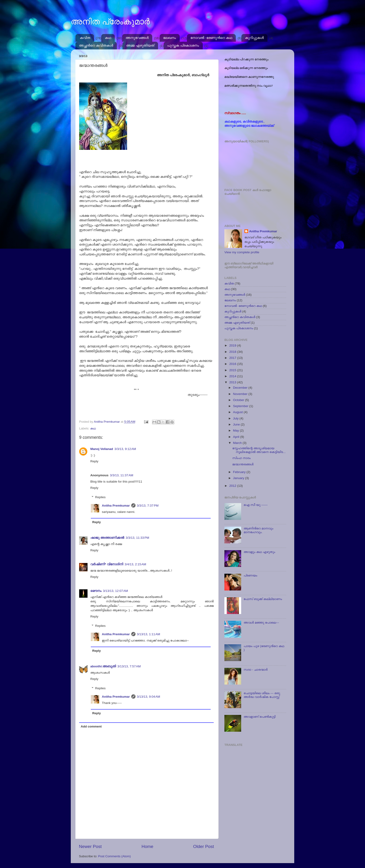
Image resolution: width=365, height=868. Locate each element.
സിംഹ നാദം (242, 458)
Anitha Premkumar (116, 506)
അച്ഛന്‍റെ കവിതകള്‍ (96, 45)
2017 (233, 358)
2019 (233, 345)
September (241, 406)
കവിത (85, 38)
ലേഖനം (170, 38)
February (240, 472)
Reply (94, 461)
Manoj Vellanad (102, 449)
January (239, 478)
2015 (233, 370)
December (241, 388)
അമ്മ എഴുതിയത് (140, 45)
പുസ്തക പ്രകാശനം (183, 45)
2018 (233, 352)
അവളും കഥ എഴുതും (259, 552)
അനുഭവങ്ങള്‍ (137, 38)
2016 (233, 364)
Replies (100, 497)
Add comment (91, 726)
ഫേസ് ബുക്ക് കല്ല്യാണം (263, 599)
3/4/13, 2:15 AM (135, 564)
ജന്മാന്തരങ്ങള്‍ (243, 464)
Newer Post (90, 846)
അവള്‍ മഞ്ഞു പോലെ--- (261, 623)
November (241, 394)
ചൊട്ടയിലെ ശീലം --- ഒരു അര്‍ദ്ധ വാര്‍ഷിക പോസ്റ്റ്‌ (262, 695)
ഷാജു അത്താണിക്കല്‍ (107, 538)
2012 (233, 486)
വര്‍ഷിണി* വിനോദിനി (107, 564)
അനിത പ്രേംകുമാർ (110, 22)
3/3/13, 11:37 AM (122, 475)
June (237, 424)
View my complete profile (242, 252)
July (236, 418)
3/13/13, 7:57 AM (129, 666)
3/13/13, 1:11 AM (149, 634)
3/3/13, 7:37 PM (148, 506)
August (238, 412)
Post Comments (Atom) (115, 856)
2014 (233, 376)
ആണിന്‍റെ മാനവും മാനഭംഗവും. (258, 530)
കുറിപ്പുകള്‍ (254, 38)
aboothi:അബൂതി (103, 666)
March (238, 443)
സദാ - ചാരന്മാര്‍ (255, 670)
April (237, 437)
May (236, 431)
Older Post (204, 846)
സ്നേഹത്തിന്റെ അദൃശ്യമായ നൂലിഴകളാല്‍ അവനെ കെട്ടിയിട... (259, 450)
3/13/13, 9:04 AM (149, 697)
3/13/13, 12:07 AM (115, 591)
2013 (233, 382)
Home (147, 846)
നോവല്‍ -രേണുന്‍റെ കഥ (211, 38)
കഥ (108, 38)
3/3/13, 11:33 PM (137, 538)
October (239, 400)
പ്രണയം (250, 575)
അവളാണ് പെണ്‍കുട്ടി (259, 717)
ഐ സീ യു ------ (255, 505)
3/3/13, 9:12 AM (125, 449)
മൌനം (96, 591)
